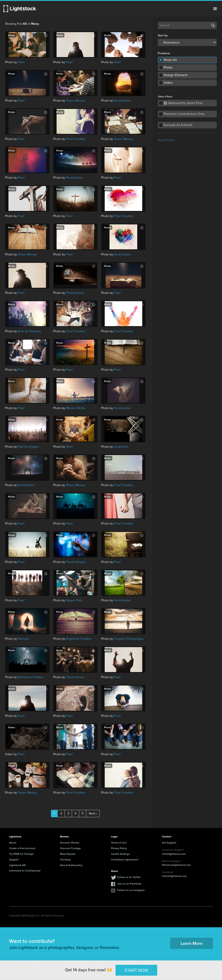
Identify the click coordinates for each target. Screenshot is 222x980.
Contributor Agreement (125, 859)
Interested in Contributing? (25, 871)
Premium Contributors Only (184, 114)
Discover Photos (70, 843)
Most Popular (68, 854)
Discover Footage (70, 848)
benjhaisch (121, 447)
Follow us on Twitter (129, 877)
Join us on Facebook (129, 884)
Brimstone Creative (31, 677)
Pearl (21, 62)
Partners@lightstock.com (176, 865)
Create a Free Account (22, 848)
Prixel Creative (76, 139)
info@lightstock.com (174, 854)
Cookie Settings (120, 854)
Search (213, 25)
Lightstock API (17, 865)
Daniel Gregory (76, 562)
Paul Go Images (28, 447)
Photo (168, 67)
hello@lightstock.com (174, 876)
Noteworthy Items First (183, 103)
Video (168, 83)
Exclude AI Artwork (178, 125)
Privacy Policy (119, 848)
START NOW (136, 970)
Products (164, 53)
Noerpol (23, 639)
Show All (170, 60)
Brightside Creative (79, 639)
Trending (65, 859)
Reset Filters (166, 140)
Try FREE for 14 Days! (21, 854)
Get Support (169, 843)
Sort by (163, 36)
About (13, 843)
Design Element (175, 75)
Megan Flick (74, 600)
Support (14, 859)
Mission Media (75, 408)
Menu (215, 9)
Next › (93, 813)
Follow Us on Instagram (131, 890)
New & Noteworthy (71, 865)
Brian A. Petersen (29, 331)
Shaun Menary (76, 101)
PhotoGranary (75, 293)
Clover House (75, 677)
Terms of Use (119, 843)
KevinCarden (122, 101)
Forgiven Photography (129, 639)
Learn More (192, 943)
